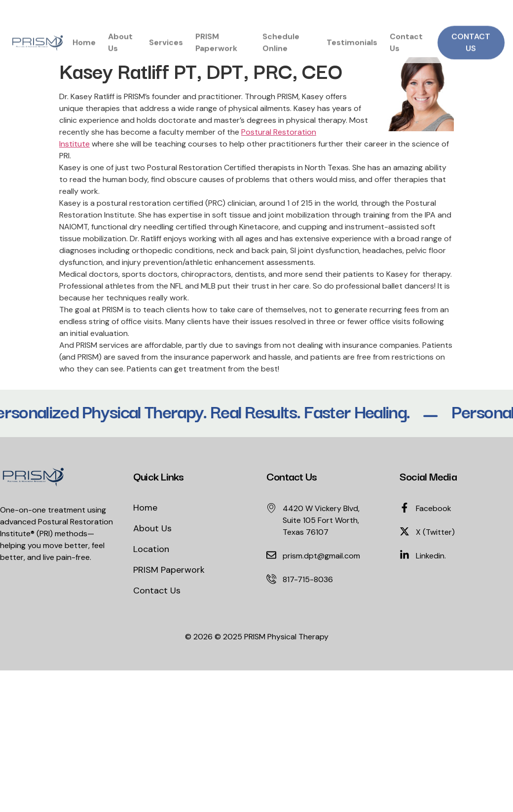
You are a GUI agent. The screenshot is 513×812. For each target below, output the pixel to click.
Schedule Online (281, 48)
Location (151, 549)
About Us (120, 48)
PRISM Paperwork (216, 48)
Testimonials (352, 48)
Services (166, 48)
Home (84, 48)
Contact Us (406, 48)
